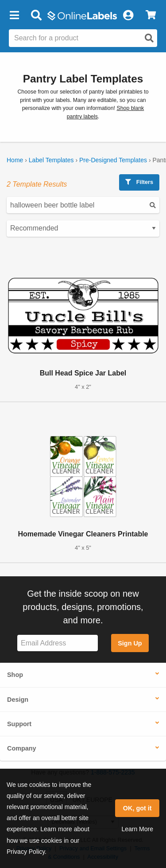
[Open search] (149, 38)
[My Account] (128, 16)
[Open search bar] (36, 16)
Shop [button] (15, 675)
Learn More (137, 829)
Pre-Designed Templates (113, 160)
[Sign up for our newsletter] (58, 643)
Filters (139, 182)
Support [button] (19, 724)
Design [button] (18, 700)
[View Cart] (151, 16)
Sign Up (130, 643)
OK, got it (137, 808)
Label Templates (51, 160)
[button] (14, 16)
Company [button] (22, 748)
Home (15, 160)
